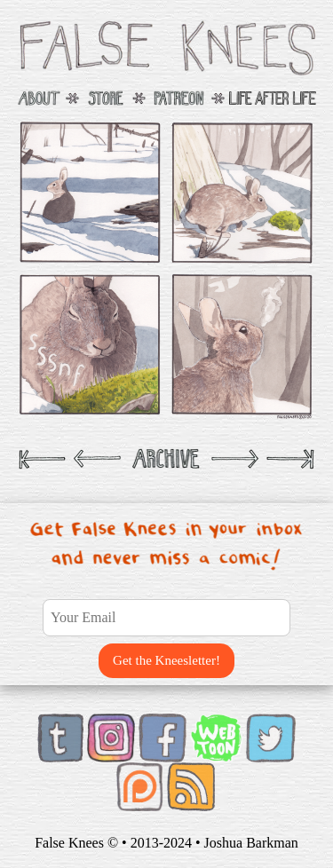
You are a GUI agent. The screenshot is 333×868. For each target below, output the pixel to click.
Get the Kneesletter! (166, 660)
